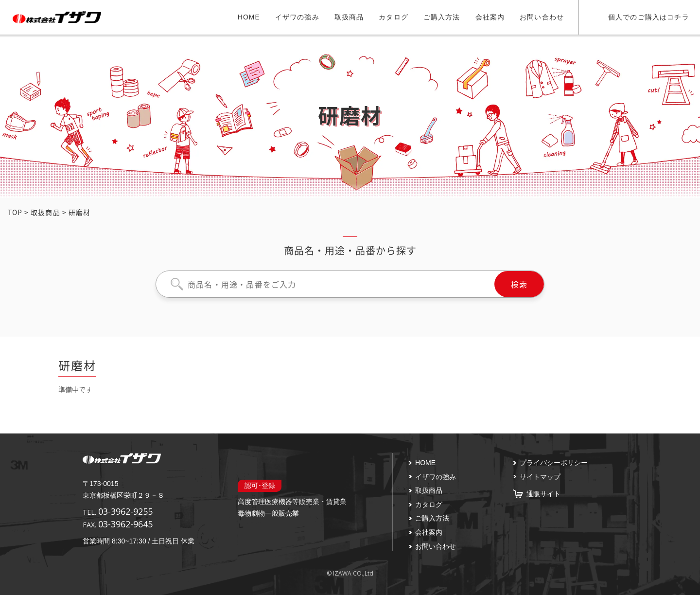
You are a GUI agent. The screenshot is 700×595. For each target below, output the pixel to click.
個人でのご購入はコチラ (649, 17)
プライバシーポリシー (554, 463)
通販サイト (543, 494)
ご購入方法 (442, 17)
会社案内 (490, 17)
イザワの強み (297, 17)
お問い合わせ (542, 17)
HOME (249, 17)
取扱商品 (349, 17)
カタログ (394, 17)
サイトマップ (540, 477)
